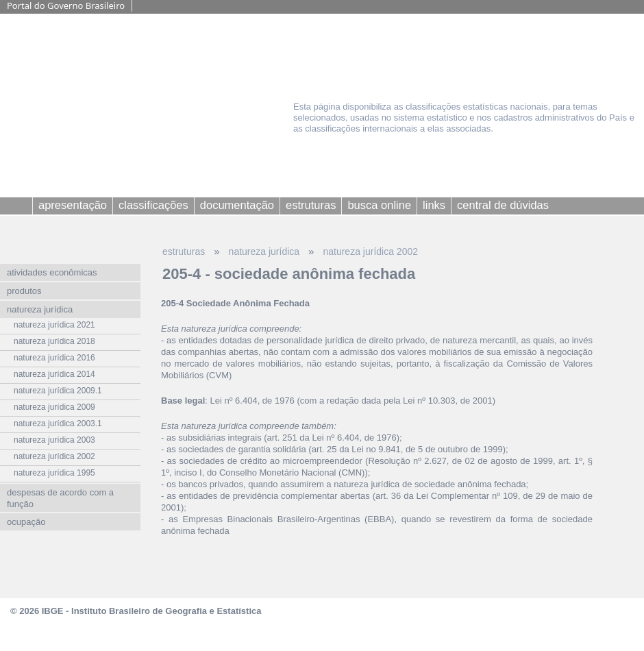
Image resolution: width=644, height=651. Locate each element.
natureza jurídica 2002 (370, 251)
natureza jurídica (264, 251)
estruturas (184, 251)
